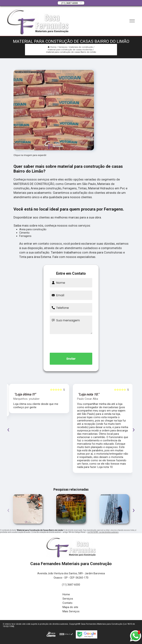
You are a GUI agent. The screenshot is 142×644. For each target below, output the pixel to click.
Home (66, 594)
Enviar (71, 359)
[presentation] (71, 343)
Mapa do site (70, 607)
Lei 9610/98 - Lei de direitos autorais (103, 532)
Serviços (68, 599)
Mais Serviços (71, 611)
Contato (67, 603)
